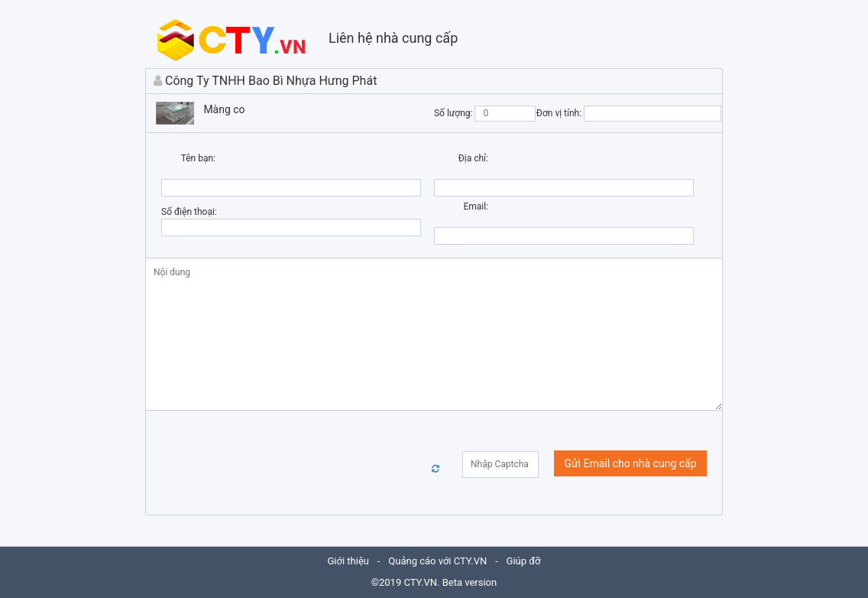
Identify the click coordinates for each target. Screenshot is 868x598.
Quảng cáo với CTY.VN (437, 561)
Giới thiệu (348, 561)
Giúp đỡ (524, 561)
